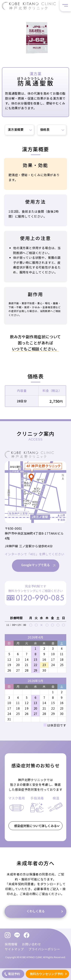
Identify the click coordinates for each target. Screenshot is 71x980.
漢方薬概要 (16, 129)
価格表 (45, 129)
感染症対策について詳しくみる (35, 832)
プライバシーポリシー (44, 949)
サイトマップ (14, 949)
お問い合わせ (32, 944)
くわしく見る (36, 917)
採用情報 (11, 944)
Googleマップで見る (35, 571)
